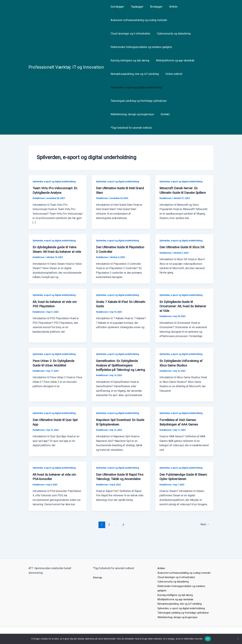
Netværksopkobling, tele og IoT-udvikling (134, 74)
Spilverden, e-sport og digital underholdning (136, 87)
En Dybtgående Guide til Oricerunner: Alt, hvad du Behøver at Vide (184, 310)
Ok (208, 639)
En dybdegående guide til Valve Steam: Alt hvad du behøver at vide (56, 251)
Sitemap (98, 569)
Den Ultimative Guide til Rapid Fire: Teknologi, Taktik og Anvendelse (118, 486)
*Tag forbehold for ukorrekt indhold (130, 128)
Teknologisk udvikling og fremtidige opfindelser (138, 101)
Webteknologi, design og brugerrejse (132, 114)
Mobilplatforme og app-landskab (173, 60)
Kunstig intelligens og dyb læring (129, 60)
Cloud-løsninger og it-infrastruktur (130, 34)
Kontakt (163, 114)
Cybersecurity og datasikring (172, 34)
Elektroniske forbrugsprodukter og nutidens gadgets (141, 47)
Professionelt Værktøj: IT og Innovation (66, 67)
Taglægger (135, 7)
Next (204, 532)
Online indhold (172, 74)
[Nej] (238, 639)
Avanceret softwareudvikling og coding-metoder (138, 20)
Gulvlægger (117, 7)
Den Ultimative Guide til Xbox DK (184, 247)
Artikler (169, 7)
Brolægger (153, 7)
